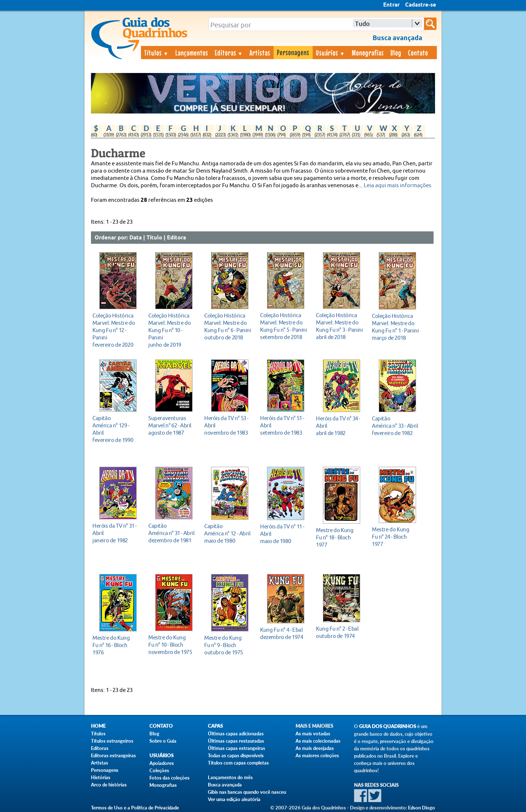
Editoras (229, 53)
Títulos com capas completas (238, 763)
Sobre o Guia (163, 741)
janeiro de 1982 (116, 533)
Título (154, 238)
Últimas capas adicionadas (236, 734)
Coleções (159, 770)
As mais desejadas (315, 748)
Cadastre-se (421, 5)
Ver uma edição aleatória (234, 799)
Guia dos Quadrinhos (388, 726)
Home (98, 726)
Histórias (101, 777)
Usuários (331, 53)
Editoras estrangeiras (113, 755)
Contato (418, 53)
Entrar (391, 5)
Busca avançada (225, 785)
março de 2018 (395, 327)
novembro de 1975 (172, 645)
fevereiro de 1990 (116, 429)
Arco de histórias (109, 785)
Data (136, 238)
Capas (215, 726)
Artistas (260, 53)
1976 (116, 645)
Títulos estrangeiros (112, 741)
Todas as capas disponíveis (236, 755)
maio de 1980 (228, 533)
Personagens (293, 52)
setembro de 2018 (284, 326)
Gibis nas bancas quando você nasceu (247, 792)
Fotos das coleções (169, 778)
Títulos (157, 53)
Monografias (368, 53)
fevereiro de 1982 (395, 426)
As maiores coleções (317, 755)
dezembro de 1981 (172, 533)
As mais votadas (313, 734)
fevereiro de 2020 (116, 330)
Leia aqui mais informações (398, 186)
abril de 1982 (340, 426)
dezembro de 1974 (284, 633)
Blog (396, 53)
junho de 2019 (172, 330)
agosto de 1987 (172, 425)
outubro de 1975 (228, 645)
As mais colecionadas (318, 741)
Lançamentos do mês (230, 777)
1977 (340, 537)
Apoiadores (162, 763)
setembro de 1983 (284, 425)
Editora (176, 238)
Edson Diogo (422, 808)
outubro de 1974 (340, 632)
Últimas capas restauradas (236, 741)
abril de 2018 (340, 326)
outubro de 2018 (228, 326)
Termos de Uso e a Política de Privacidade (135, 808)
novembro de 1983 (228, 425)
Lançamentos (192, 53)
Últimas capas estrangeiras (237, 748)
